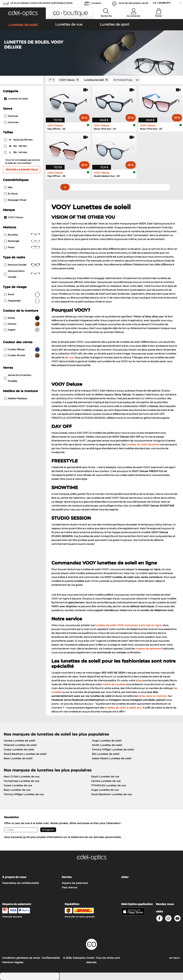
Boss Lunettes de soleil (18, 758)
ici (24, 837)
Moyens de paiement (75, 883)
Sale (8, 187)
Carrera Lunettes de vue (106, 781)
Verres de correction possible (18, 378)
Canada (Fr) (164, 3)
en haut (175, 958)
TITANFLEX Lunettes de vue (108, 785)
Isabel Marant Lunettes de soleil (112, 758)
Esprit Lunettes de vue (105, 776)
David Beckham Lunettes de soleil (25, 754)
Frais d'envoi (70, 887)
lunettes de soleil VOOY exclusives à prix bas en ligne (128, 625)
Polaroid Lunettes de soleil (20, 745)
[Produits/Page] (126, 80)
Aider (125, 877)
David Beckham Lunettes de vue (111, 794)
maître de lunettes (114, 684)
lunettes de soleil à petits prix (123, 708)
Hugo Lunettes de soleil (107, 741)
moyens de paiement (148, 649)
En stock (11, 194)
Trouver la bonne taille (22, 170)
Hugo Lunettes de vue (105, 790)
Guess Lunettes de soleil (19, 749)
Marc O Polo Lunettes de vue (22, 776)
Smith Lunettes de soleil (107, 745)
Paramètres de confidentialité (21, 883)
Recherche (106, 16)
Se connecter (134, 16)
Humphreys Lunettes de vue (21, 781)
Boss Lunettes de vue (17, 790)
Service (67, 877)
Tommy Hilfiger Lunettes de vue (24, 794)
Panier (159, 16)
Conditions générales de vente (21, 958)
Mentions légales (13, 962)
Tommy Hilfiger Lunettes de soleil (113, 749)
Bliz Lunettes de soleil (106, 754)
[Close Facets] (22, 80)
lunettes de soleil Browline (143, 444)
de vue (69, 357)
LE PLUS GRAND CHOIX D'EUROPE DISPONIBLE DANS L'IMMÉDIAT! (41, 4)
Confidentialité (51, 958)
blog (138, 680)
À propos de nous (14, 877)
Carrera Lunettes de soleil (19, 741)
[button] (23, 13)
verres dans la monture (152, 696)
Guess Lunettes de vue (18, 785)
